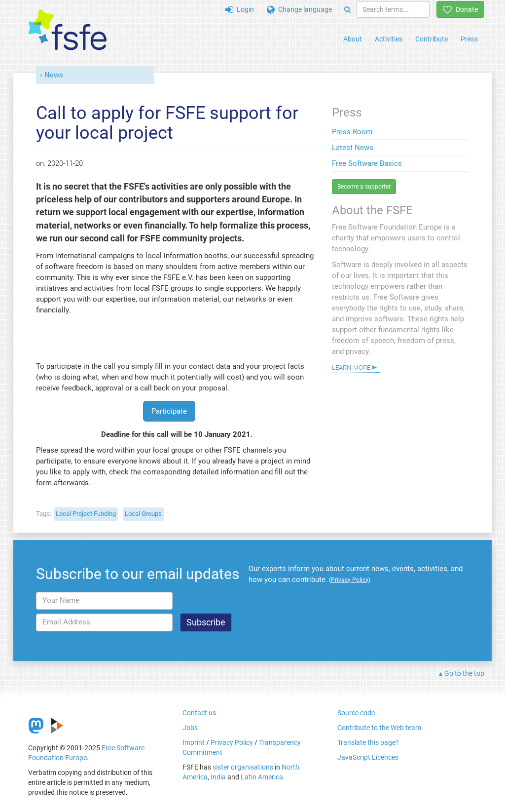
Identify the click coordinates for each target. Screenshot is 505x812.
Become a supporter (364, 187)
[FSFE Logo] (68, 30)
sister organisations (243, 767)
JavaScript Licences (368, 757)
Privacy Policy (232, 742)
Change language (299, 9)
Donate (460, 9)
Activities (389, 39)
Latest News (353, 148)
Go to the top (464, 673)
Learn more (351, 367)
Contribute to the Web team (379, 728)
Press (469, 39)
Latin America (262, 777)
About (353, 39)
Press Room (352, 132)
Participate (169, 411)
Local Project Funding (86, 514)
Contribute (432, 39)
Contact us (199, 713)
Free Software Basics (367, 163)
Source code (356, 713)
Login (240, 9)
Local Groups (143, 514)
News (54, 75)
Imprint (194, 742)
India (218, 777)
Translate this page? (368, 742)
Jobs (190, 728)
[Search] (347, 9)
